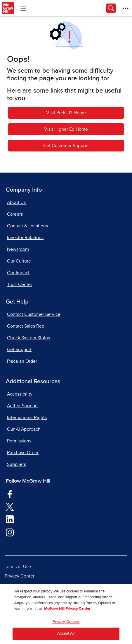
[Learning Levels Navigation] (23, 8)
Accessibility (20, 394)
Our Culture (19, 261)
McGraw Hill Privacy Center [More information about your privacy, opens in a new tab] (67, 610)
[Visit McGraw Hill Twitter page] (10, 507)
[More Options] (126, 8)
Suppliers (16, 464)
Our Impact (18, 273)
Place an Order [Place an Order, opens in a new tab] (22, 361)
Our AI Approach (24, 429)
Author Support (22, 406)
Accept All (66, 635)
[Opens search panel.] (111, 8)
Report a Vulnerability (27, 585)
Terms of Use (18, 567)
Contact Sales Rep (26, 326)
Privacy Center (20, 576)
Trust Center (20, 284)
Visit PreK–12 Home (66, 113)
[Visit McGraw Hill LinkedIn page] (10, 519)
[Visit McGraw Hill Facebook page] (10, 494)
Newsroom (18, 249)
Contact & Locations (27, 226)
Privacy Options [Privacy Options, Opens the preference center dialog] (66, 623)
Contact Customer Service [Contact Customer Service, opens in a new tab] (34, 314)
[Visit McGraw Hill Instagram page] (10, 532)
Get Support (19, 350)
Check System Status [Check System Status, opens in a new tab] (28, 338)
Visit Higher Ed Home (66, 129)
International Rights (27, 418)
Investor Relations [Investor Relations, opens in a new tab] (25, 238)
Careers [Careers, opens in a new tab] (15, 214)
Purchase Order (23, 453)
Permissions (19, 441)
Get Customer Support (66, 146)
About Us (16, 202)
